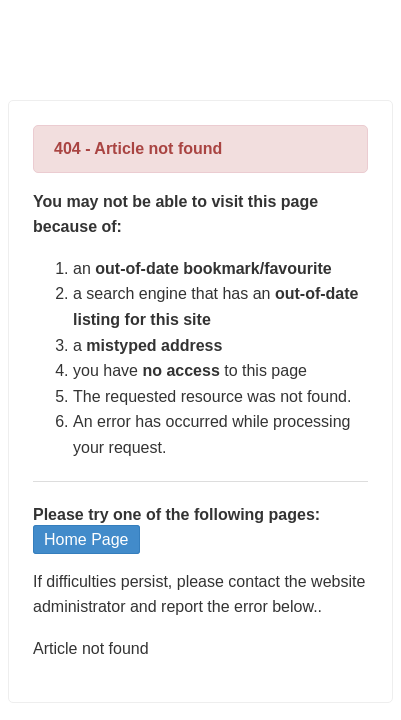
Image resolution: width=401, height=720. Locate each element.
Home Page (86, 539)
